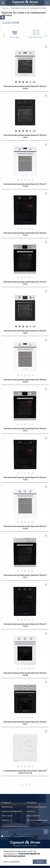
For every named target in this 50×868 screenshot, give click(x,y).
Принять (40, 862)
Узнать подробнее (11, 862)
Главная (5, 8)
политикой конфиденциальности (23, 836)
